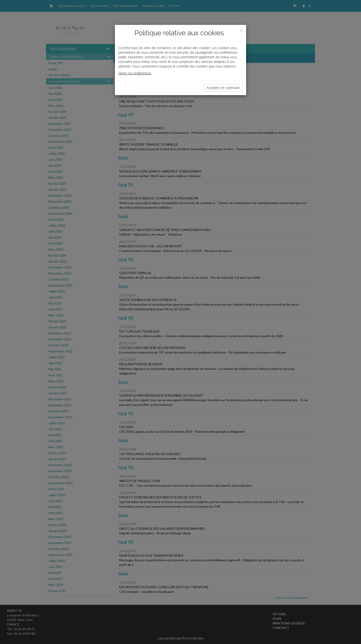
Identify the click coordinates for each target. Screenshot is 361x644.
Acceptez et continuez (223, 88)
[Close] (241, 31)
